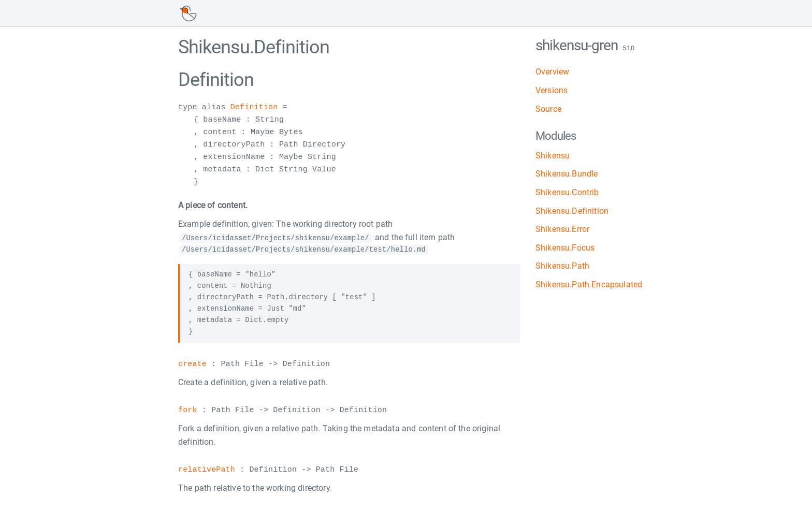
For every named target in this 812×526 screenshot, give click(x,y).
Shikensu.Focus (565, 248)
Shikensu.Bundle (567, 174)
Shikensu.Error (562, 229)
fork (188, 411)
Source (548, 109)
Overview (552, 72)
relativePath (207, 470)
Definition (254, 108)
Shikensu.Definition (572, 211)
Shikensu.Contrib (567, 192)
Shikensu (553, 156)
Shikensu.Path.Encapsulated (589, 284)
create (192, 364)
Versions (552, 90)
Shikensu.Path (562, 266)
